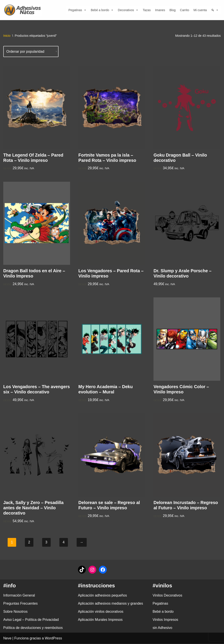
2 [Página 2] (29, 542)
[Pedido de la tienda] (31, 51)
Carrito (184, 10)
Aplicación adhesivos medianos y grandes (110, 604)
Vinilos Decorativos (167, 596)
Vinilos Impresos (165, 620)
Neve (7, 638)
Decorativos (128, 10)
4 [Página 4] (64, 542)
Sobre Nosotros (15, 612)
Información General (19, 596)
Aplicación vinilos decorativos (101, 612)
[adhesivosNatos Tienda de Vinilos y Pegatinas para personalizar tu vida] (24, 10)
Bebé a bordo (102, 10)
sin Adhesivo (162, 628)
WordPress (53, 638)
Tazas (147, 10)
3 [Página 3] (46, 542)
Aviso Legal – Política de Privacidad (31, 620)
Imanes (160, 10)
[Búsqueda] (215, 10)
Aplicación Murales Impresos (100, 620)
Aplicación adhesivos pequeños (102, 596)
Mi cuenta (200, 10)
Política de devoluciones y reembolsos (33, 628)
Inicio (7, 36)
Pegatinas (77, 10)
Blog (172, 10)
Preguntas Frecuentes (20, 604)
